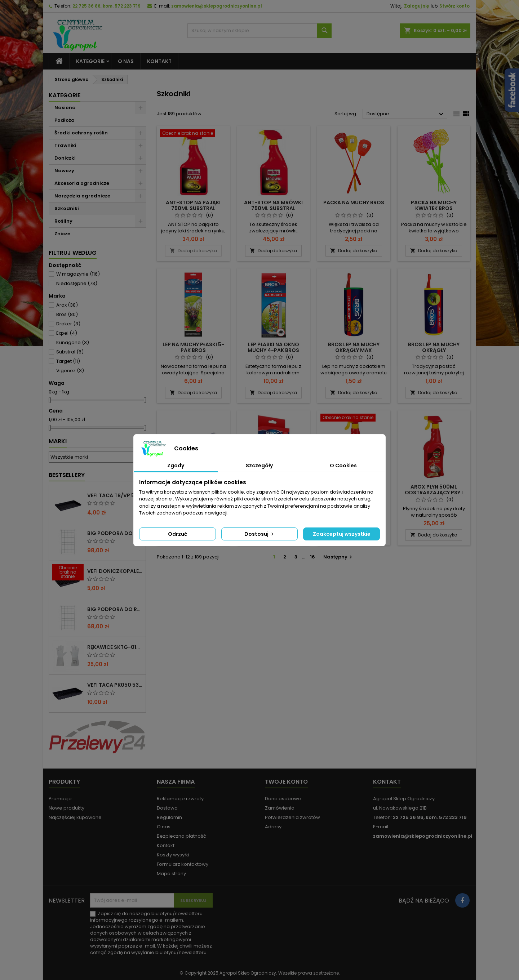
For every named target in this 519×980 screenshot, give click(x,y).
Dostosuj (260, 534)
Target (68, 361)
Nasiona (65, 108)
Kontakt (159, 61)
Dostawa (167, 808)
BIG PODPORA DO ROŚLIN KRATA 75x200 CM (115, 609)
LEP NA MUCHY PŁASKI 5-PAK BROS (193, 347)
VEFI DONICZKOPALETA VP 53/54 (115, 571)
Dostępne (406, 114)
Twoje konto (286, 782)
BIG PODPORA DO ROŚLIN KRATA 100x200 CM (115, 533)
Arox (67, 305)
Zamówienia (280, 808)
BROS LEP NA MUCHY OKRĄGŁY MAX (354, 347)
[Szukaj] (259, 31)
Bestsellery (67, 475)
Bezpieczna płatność (181, 836)
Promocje (60, 799)
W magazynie (78, 274)
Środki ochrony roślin (81, 133)
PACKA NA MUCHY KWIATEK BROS (434, 205)
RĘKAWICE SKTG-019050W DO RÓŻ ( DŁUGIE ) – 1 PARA (115, 647)
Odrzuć (178, 534)
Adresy (273, 827)
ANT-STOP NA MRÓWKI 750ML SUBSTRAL (273, 205)
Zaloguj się (416, 6)
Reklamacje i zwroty (180, 799)
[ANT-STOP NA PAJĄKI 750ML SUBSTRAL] (193, 134)
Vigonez (70, 371)
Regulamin (169, 817)
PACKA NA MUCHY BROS (354, 202)
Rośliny (63, 221)
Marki (58, 441)
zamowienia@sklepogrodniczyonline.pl (217, 6)
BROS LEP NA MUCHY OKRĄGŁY (434, 347)
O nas (126, 61)
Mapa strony (171, 874)
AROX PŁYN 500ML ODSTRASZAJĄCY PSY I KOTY (434, 493)
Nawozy (64, 171)
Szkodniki (67, 208)
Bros (67, 314)
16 (312, 557)
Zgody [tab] (176, 465)
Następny (339, 557)
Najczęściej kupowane (75, 817)
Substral (70, 352)
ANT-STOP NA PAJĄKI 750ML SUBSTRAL (193, 205)
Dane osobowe (283, 799)
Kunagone (73, 342)
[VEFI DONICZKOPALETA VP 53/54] (68, 573)
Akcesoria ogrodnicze (82, 183)
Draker (68, 324)
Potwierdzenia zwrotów (292, 817)
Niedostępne (77, 283)
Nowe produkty (66, 808)
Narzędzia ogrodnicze (82, 196)
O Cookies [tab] (343, 465)
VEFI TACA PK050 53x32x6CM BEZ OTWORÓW (115, 685)
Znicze (62, 234)
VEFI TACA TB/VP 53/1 (115, 495)
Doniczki (65, 158)
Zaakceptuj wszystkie (342, 534)
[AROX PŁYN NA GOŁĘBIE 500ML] (354, 418)
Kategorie (90, 61)
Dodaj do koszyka (193, 251)
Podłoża (65, 120)
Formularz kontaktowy (183, 864)
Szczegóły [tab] (259, 465)
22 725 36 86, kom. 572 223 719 (107, 6)
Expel (67, 333)
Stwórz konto (454, 6)
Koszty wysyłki (173, 855)
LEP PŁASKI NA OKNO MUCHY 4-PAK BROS (273, 347)
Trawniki (65, 145)
